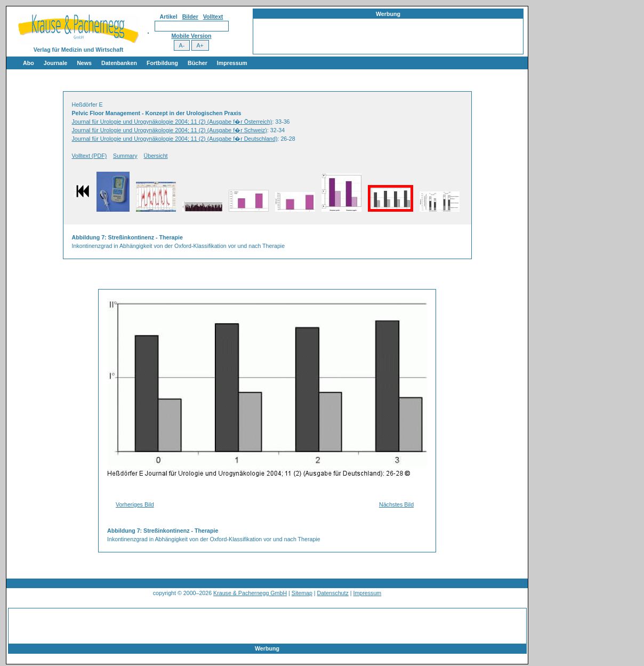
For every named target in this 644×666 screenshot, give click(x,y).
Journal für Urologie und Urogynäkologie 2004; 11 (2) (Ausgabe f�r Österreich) (172, 122)
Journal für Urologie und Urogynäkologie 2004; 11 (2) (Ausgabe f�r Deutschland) (175, 139)
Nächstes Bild (396, 504)
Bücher (198, 63)
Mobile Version (191, 36)
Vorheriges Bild (135, 504)
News (84, 63)
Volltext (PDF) (90, 156)
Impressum (232, 63)
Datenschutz (333, 593)
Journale (55, 63)
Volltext (213, 17)
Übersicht (156, 156)
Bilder (190, 17)
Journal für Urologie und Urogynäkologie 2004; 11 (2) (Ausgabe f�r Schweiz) (170, 130)
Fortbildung (162, 63)
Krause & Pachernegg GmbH (250, 593)
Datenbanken (119, 63)
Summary (125, 156)
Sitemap (302, 593)
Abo (29, 63)
